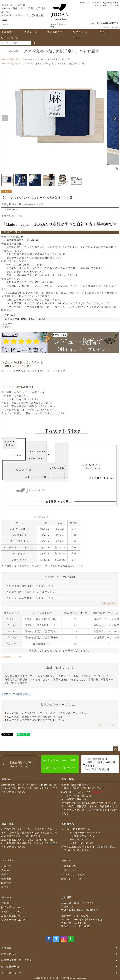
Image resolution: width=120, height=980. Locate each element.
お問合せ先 (68, 824)
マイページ (80, 32)
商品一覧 (31, 32)
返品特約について (11, 657)
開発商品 (6, 883)
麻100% (6, 870)
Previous (5, 118)
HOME (4, 59)
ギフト (75, 38)
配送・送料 (68, 779)
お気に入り (55, 32)
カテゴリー (8, 861)
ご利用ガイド (100, 810)
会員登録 (97, 3)
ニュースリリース (11, 973)
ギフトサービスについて (15, 920)
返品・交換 (8, 824)
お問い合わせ (101, 5)
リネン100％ (27, 64)
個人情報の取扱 (10, 967)
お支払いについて (11, 911)
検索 (34, 43)
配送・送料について (13, 907)
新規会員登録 (109, 603)
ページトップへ (116, 749)
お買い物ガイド (111, 3)
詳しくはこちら (108, 725)
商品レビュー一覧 (71, 879)
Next (115, 118)
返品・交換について (13, 916)
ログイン (85, 3)
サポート (7, 898)
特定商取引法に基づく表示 (17, 960)
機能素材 (6, 879)
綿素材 (5, 874)
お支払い (7, 779)
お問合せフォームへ (83, 836)
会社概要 (115, 5)
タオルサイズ (10, 38)
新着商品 (8, 32)
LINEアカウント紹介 (73, 874)
